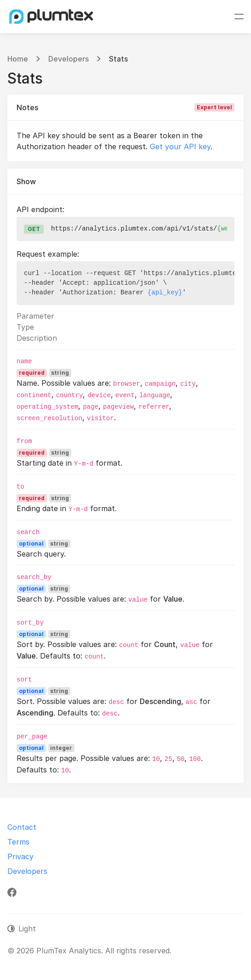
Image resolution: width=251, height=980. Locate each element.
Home (18, 59)
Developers (68, 59)
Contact (22, 827)
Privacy (20, 856)
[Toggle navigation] (239, 17)
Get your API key (180, 146)
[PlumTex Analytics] (51, 17)
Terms (18, 842)
